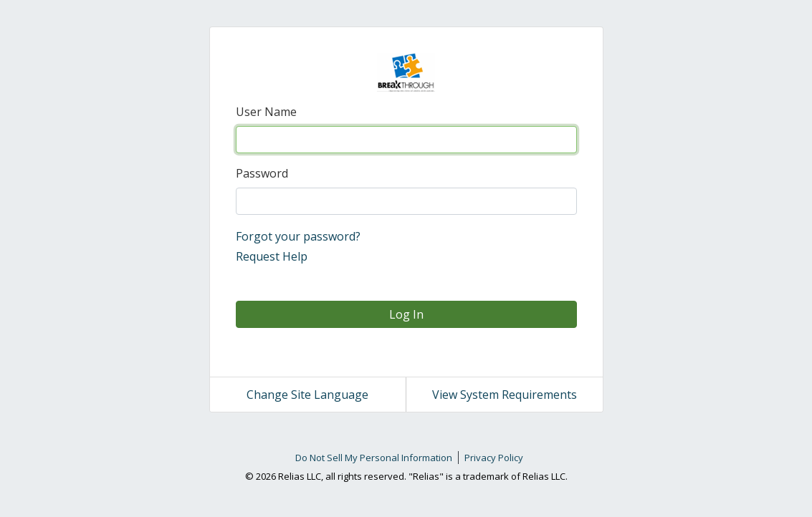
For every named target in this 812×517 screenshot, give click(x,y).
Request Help (272, 256)
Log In (406, 314)
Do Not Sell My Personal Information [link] (374, 458)
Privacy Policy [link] (494, 458)
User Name (266, 112)
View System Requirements (505, 395)
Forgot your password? (298, 236)
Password (262, 173)
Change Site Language (307, 395)
